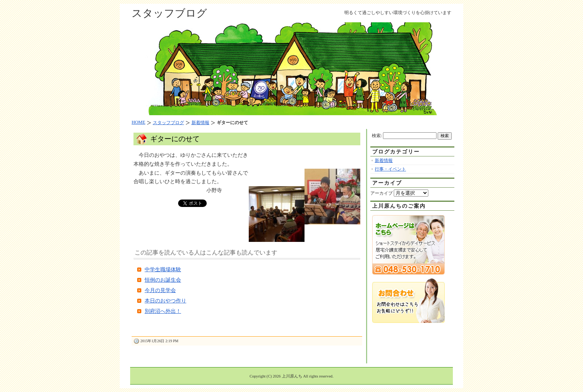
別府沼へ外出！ (163, 311)
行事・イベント (390, 169)
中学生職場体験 (163, 270)
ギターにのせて (175, 139)
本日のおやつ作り (165, 301)
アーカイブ (381, 193)
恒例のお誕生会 (163, 280)
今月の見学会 (160, 290)
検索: (377, 136)
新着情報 (384, 161)
